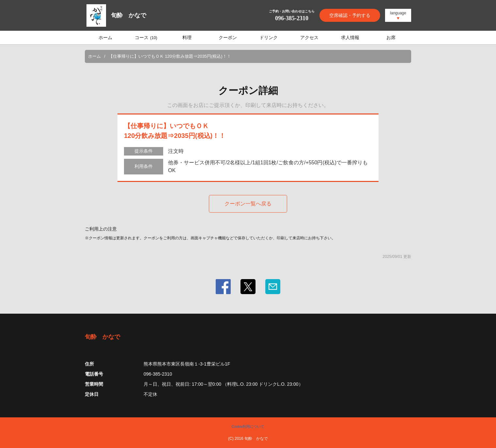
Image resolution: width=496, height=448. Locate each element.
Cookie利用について (248, 426)
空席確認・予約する (350, 15)
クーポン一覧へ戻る (248, 204)
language (398, 13)
